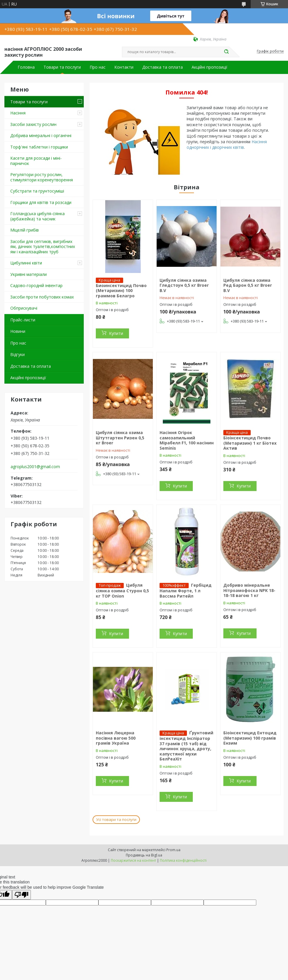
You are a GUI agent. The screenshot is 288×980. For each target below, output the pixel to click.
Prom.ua (173, 850)
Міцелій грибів (25, 230)
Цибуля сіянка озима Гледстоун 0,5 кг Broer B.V (184, 285)
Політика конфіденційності (183, 860)
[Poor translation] (21, 895)
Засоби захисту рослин (33, 124)
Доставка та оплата (163, 67)
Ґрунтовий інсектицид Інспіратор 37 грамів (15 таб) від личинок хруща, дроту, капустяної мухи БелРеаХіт (186, 746)
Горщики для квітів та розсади (41, 202)
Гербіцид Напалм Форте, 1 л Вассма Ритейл (186, 591)
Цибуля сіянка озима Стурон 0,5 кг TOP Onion (122, 591)
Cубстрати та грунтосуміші (37, 191)
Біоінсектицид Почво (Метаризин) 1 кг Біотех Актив (250, 443)
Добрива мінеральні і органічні (41, 135)
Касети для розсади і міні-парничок (36, 161)
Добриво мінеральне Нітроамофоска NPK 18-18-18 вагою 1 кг (249, 590)
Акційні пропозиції (210, 67)
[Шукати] (226, 52)
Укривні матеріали (29, 274)
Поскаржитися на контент (133, 860)
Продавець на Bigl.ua (144, 855)
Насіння (18, 113)
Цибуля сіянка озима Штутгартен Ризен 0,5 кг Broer (120, 438)
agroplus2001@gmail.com (35, 467)
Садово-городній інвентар (36, 285)
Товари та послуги (62, 67)
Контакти (124, 67)
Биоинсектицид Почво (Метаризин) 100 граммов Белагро (121, 291)
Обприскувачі (24, 308)
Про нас (98, 67)
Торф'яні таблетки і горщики (39, 147)
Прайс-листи (23, 320)
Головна (26, 67)
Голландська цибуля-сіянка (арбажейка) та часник (37, 216)
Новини (18, 331)
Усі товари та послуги (116, 819)
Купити (116, 333)
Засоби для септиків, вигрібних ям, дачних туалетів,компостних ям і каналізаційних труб (43, 247)
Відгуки (17, 354)
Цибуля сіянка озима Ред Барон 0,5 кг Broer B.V (248, 285)
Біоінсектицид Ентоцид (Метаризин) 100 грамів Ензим (250, 738)
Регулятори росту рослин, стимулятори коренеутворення (42, 177)
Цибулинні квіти (26, 263)
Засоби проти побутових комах (42, 297)
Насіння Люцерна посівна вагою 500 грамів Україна (116, 738)
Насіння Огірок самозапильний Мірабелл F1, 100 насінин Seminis (187, 440)
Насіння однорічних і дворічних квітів (227, 144)
